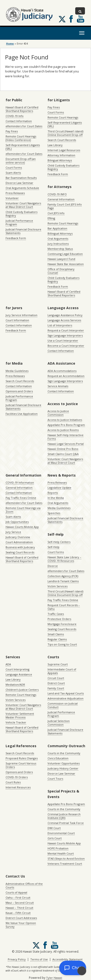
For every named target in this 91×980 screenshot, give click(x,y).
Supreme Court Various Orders (21, 765)
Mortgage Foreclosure (62, 624)
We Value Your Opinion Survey (21, 925)
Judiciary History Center (63, 768)
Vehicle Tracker (16, 722)
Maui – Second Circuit (20, 903)
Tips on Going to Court (62, 644)
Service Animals (58, 386)
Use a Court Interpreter (63, 341)
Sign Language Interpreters (65, 335)
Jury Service (13, 532)
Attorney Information (61, 155)
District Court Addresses (21, 918)
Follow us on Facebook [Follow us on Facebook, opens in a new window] (71, 19)
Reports (53, 493)
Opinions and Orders (19, 391)
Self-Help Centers (59, 542)
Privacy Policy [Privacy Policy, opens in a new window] (17, 959)
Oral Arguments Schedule (22, 188)
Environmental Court (61, 833)
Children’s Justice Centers (22, 690)
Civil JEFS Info (56, 213)
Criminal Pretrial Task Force (66, 823)
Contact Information (19, 121)
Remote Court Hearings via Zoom (23, 510)
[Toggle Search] (80, 11)
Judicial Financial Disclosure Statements (23, 231)
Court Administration (19, 542)
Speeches (54, 513)
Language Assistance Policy (65, 315)
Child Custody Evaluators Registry (21, 214)
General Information (61, 199)
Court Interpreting (17, 669)
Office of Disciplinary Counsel (61, 271)
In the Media (56, 498)
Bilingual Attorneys (60, 160)
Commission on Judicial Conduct (63, 705)
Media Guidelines (17, 371)
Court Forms (14, 168)
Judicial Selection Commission (59, 723)
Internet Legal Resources (64, 150)
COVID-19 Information (20, 482)
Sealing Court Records (20, 552)
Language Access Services (64, 320)
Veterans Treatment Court (65, 864)
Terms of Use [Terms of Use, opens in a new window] (39, 959)
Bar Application (57, 228)
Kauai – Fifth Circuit (18, 913)
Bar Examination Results (21, 178)
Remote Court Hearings (63, 117)
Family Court (56, 688)
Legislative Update (59, 488)
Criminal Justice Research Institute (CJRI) (64, 816)
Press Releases (15, 193)
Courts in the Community (64, 753)
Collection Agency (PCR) (63, 576)
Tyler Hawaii (54, 978)
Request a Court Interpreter (66, 330)
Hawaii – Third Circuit (19, 908)
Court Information (17, 320)
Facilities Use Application (22, 414)
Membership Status (60, 249)
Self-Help (54, 547)
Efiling (51, 218)
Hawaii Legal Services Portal (66, 444)
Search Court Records (62, 140)
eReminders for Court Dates (24, 126)
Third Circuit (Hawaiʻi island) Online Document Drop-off (65, 133)
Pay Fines (12, 131)
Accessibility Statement (67, 959)
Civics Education (58, 758)
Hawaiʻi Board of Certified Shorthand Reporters (22, 109)
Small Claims (56, 634)
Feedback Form (16, 238)
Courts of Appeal (16, 892)
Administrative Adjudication (66, 698)
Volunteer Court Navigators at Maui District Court (23, 205)
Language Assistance (19, 674)
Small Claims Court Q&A (63, 454)
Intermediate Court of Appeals (62, 671)
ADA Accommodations (62, 371)
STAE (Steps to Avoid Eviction (66, 858)
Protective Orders (59, 619)
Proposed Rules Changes (22, 758)
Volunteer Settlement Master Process (20, 715)
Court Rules (13, 782)
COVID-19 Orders (17, 777)
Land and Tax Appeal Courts (66, 693)
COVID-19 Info (15, 116)
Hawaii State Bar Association (66, 264)
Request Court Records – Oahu (64, 607)
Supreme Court (58, 664)
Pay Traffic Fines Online (21, 498)
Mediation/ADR (15, 685)
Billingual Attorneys (60, 233)
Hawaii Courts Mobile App (22, 527)
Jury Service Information (21, 315)
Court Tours (55, 779)
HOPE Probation (58, 848)
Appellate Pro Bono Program (66, 425)
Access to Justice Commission (58, 413)
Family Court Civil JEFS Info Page (65, 206)
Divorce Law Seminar (19, 183)
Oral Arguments (58, 239)
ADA (8, 664)
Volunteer (12, 198)
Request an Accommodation (66, 376)
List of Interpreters (60, 325)
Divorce (53, 566)
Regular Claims (57, 639)
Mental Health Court (61, 853)
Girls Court (55, 838)
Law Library (55, 145)
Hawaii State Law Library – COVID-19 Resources (64, 559)
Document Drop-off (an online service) (21, 161)
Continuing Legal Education (65, 254)
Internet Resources (18, 787)
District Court (56, 683)
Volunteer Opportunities (64, 763)
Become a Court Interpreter (66, 346)
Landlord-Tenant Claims (63, 581)
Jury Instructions (58, 244)
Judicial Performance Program (19, 222)
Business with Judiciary (20, 547)
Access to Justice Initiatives (65, 420)
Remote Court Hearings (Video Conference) (21, 138)
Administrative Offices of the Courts (24, 886)
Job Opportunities (17, 522)
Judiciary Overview (18, 537)
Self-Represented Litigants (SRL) (23, 147)
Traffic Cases (56, 614)
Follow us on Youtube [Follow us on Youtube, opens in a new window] (81, 19)
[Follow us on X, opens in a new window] (62, 19)
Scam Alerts (13, 173)
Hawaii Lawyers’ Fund (61, 259)
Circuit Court (56, 678)
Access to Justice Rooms (63, 430)
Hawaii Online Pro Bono (63, 449)
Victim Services (58, 586)
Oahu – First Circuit (18, 898)
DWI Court (54, 828)
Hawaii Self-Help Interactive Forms (66, 437)
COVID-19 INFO (57, 194)
